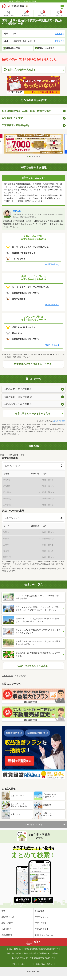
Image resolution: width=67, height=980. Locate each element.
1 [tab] (27, 157)
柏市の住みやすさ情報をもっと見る (33, 364)
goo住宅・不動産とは (14, 949)
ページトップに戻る (33, 825)
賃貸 (3, 911)
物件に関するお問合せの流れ (17, 953)
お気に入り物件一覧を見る (20, 70)
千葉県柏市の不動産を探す (16, 125)
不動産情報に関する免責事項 (48, 953)
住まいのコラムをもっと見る (33, 666)
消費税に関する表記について (44, 958)
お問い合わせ (41, 964)
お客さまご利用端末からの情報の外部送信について (41, 949)
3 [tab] (32, 157)
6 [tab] (40, 157)
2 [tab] (30, 157)
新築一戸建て (7, 923)
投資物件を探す (42, 929)
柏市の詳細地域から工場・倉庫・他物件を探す (27, 111)
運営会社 (50, 964)
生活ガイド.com (59, 421)
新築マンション (8, 917)
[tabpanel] (33, 144)
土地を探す (6, 929)
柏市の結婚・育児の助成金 (18, 397)
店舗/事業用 (7, 935)
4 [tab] (35, 157)
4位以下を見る (51, 264)
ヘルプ (32, 964)
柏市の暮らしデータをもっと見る (33, 414)
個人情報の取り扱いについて (22, 958)
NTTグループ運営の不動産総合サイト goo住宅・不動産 (19, 1)
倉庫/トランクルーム (44, 935)
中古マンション (42, 917)
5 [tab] (37, 157)
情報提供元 (33, 953)
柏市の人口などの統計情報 (18, 389)
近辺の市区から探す (12, 118)
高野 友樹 (17, 211)
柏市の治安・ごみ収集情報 (18, 404)
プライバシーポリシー (20, 964)
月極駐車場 (40, 911)
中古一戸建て (41, 923)
